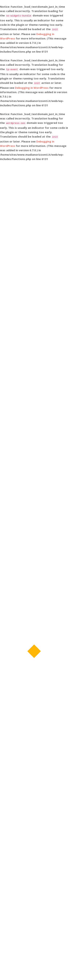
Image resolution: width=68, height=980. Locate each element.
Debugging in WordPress (32, 88)
